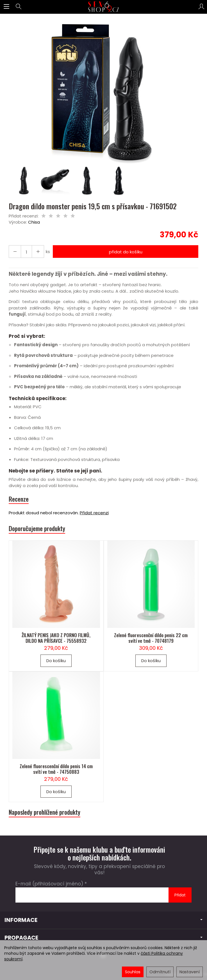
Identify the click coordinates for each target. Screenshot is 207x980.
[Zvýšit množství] (15, 251)
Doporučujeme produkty (37, 528)
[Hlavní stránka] (103, 7)
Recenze (19, 499)
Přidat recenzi (94, 513)
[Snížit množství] (38, 251)
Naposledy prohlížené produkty (45, 812)
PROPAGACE (103, 938)
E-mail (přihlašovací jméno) (49, 884)
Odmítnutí (160, 972)
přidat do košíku (126, 252)
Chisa (34, 222)
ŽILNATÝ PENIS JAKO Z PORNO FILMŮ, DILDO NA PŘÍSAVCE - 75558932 (56, 638)
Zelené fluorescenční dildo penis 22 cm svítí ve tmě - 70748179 (151, 638)
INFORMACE (103, 920)
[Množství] (26, 251)
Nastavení (190, 972)
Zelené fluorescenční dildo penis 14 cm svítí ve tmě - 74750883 (56, 769)
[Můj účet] (201, 7)
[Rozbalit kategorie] (6, 7)
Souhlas (133, 972)
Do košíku (56, 661)
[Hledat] (19, 7)
